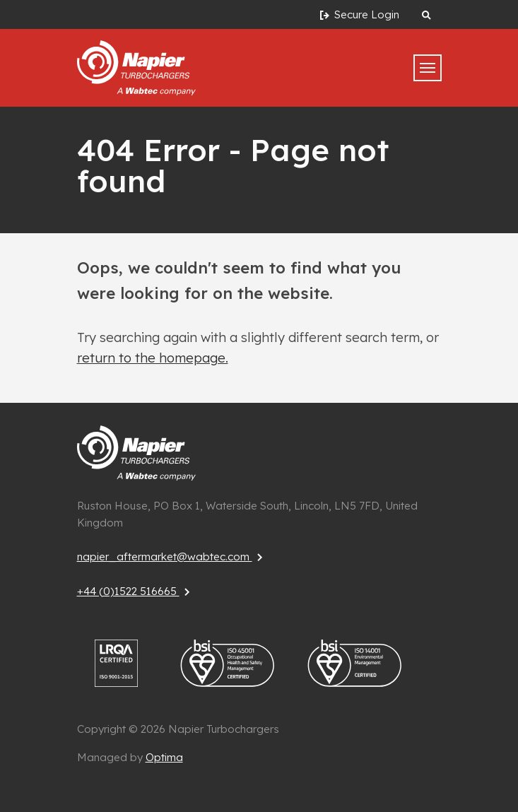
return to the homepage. (153, 358)
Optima (164, 757)
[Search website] (426, 14)
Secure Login (358, 15)
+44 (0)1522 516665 (135, 591)
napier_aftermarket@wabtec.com (172, 557)
